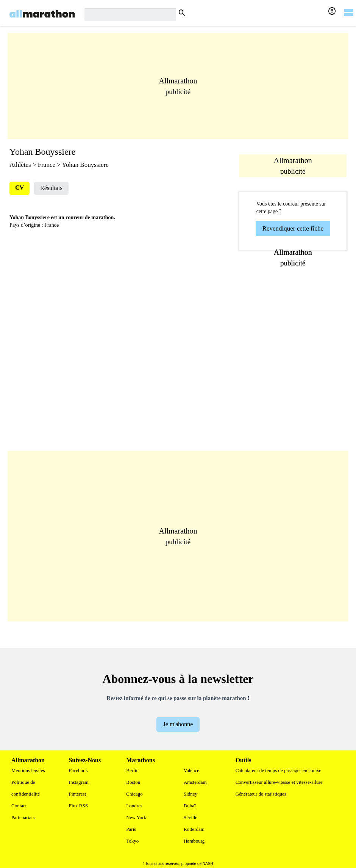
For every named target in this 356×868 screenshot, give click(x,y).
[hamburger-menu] (348, 8)
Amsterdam (195, 782)
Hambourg (194, 841)
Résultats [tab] (51, 188)
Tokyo (132, 841)
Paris (131, 829)
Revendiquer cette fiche (293, 228)
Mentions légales (28, 770)
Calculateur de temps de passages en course (279, 770)
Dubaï (190, 806)
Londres (134, 806)
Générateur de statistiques (261, 794)
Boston (133, 782)
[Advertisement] (178, 86)
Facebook (79, 770)
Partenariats (23, 817)
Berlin (132, 770)
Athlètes (20, 165)
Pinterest (78, 794)
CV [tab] (20, 188)
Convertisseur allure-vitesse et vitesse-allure (279, 782)
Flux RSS (78, 806)
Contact (19, 806)
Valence (191, 770)
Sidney (190, 794)
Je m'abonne (178, 724)
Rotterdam (194, 829)
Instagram (79, 782)
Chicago (134, 794)
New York (136, 817)
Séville (190, 817)
